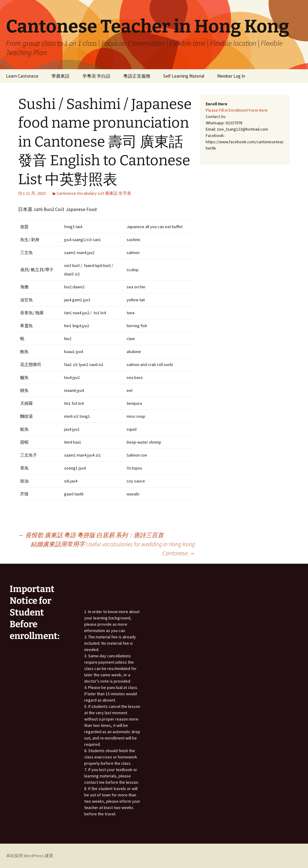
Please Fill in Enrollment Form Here (237, 110)
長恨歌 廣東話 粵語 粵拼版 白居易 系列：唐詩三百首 (91, 535)
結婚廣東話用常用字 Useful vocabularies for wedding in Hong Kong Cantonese (113, 549)
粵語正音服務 (137, 76)
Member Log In (231, 76)
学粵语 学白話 (96, 76)
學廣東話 (60, 76)
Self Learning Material (184, 76)
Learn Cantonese (22, 76)
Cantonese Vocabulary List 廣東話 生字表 (94, 193)
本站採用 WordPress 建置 (30, 856)
